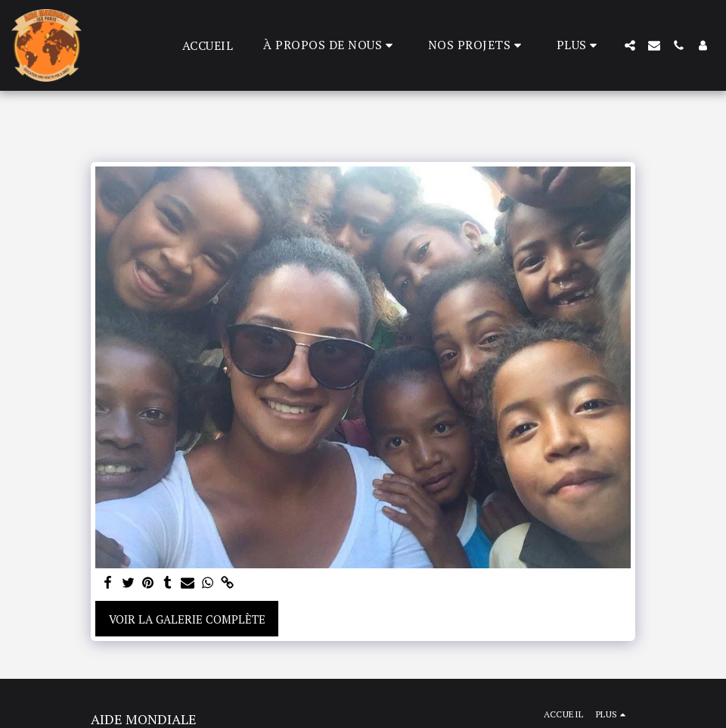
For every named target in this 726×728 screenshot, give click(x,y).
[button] (330, 45)
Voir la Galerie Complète (187, 619)
